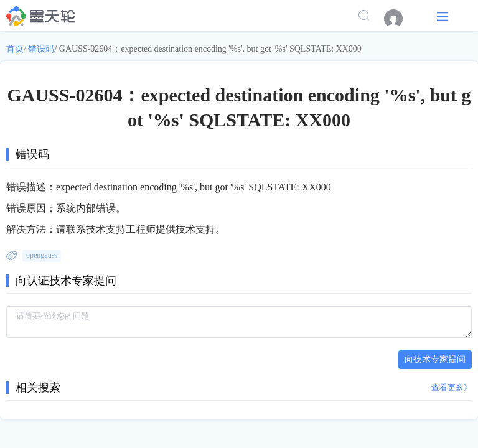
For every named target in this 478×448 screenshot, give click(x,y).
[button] (443, 16)
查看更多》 (452, 387)
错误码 (41, 49)
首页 (15, 49)
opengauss (42, 255)
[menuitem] (400, 19)
